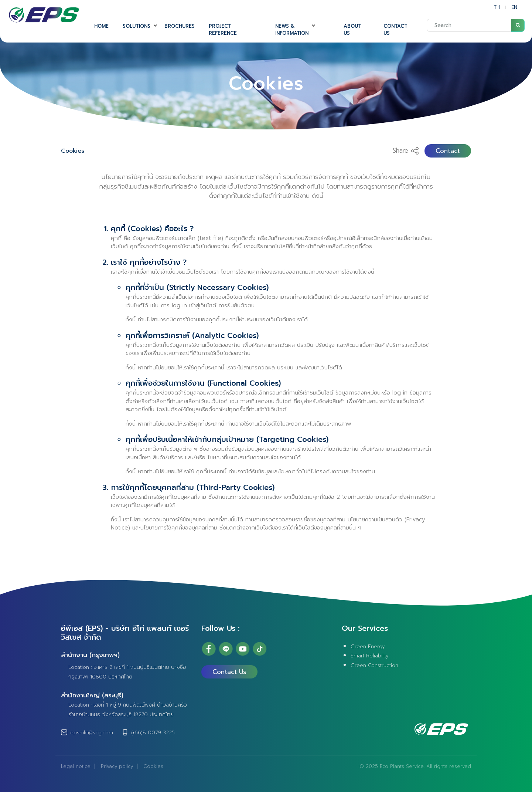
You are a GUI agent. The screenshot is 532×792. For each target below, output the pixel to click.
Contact (448, 151)
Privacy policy (117, 766)
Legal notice (76, 766)
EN (514, 7)
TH (497, 7)
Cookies (73, 151)
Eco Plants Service (402, 766)
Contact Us (229, 672)
